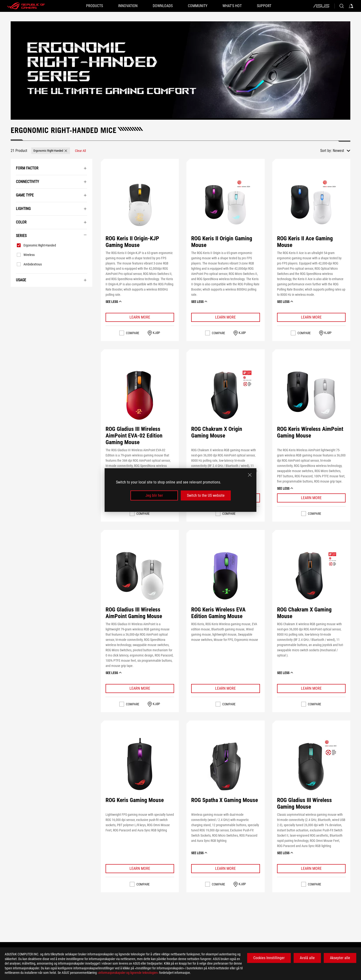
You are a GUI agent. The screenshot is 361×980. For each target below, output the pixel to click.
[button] (95, 6)
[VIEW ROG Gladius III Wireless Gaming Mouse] (311, 766)
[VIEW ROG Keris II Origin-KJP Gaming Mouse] (140, 205)
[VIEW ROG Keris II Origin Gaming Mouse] (226, 205)
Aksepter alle (340, 958)
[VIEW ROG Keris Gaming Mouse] (140, 766)
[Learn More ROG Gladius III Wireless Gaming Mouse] (311, 869)
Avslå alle (307, 958)
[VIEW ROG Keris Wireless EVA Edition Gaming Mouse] (226, 576)
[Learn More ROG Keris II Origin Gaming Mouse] (225, 317)
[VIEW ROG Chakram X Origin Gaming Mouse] (226, 395)
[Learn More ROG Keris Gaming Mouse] (140, 869)
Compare (133, 333)
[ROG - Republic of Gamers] (26, 6)
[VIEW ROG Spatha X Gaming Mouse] (226, 766)
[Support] (264, 6)
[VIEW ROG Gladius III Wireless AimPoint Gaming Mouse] (140, 576)
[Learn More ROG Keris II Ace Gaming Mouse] (311, 317)
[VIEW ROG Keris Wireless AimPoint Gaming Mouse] (311, 395)
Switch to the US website (206, 495)
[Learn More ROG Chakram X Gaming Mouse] (311, 688)
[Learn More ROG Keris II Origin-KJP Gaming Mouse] (140, 317)
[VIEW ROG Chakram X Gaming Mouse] (311, 576)
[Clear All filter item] (80, 151)
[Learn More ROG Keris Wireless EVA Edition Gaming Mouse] (225, 688)
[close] (250, 475)
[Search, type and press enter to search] (342, 6)
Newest (338, 151)
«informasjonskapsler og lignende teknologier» (128, 973)
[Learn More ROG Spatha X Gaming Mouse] (225, 869)
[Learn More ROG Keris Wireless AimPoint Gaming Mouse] (311, 498)
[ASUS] (321, 6)
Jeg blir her (154, 495)
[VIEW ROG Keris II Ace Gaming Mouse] (311, 205)
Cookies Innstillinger (269, 958)
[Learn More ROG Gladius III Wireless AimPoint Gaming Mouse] (140, 688)
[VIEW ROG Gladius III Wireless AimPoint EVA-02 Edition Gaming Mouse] (140, 395)
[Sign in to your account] (351, 6)
